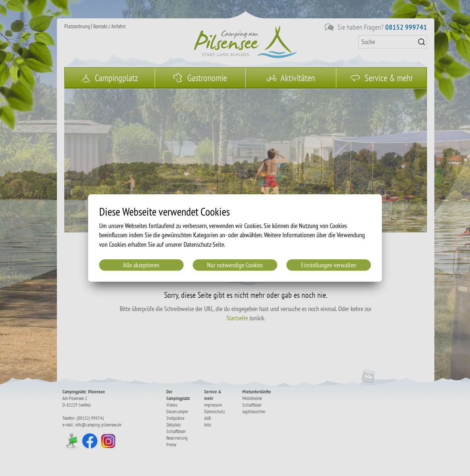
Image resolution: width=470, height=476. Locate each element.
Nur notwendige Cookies (235, 265)
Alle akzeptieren (141, 265)
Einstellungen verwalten (329, 265)
